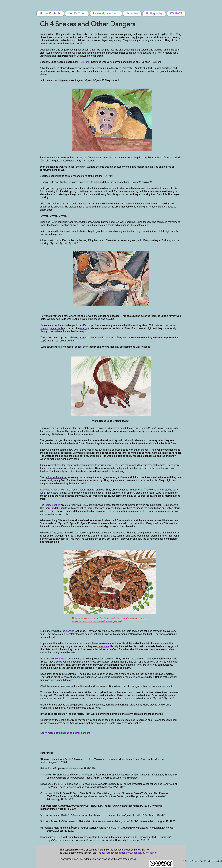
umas (173, 325)
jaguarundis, (57, 329)
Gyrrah (84, 62)
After (75, 618)
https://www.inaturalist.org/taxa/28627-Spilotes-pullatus (124, 822)
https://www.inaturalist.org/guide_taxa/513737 (121, 815)
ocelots (44, 329)
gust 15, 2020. (159, 815)
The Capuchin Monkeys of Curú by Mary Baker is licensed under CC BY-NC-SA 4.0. (104, 850)
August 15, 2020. (58, 762)
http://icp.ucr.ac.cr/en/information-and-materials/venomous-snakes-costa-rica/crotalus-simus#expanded (109, 620)
